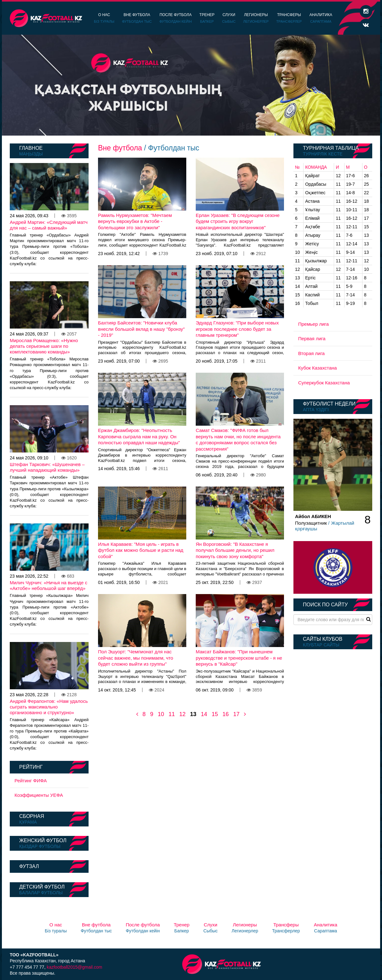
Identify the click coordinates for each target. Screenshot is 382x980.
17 (236, 714)
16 (226, 714)
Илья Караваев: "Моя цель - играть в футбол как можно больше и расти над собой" (141, 550)
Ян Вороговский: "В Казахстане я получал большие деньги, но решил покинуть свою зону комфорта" (235, 550)
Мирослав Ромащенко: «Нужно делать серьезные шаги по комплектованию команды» (44, 346)
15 (215, 714)
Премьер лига (313, 324)
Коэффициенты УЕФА (39, 795)
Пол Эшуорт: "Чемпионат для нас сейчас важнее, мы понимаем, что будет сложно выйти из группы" (136, 658)
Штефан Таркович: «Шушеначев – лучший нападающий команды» (47, 467)
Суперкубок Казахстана (324, 383)
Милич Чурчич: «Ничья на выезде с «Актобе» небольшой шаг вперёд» (49, 585)
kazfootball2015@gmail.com (74, 967)
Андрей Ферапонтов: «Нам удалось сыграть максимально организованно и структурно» (49, 707)
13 (193, 714)
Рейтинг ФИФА (31, 781)
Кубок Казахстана (318, 368)
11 (172, 714)
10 (161, 714)
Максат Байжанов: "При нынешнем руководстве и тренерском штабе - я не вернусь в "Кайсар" (239, 658)
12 (182, 714)
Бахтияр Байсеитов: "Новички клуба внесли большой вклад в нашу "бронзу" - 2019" (141, 329)
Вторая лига (311, 353)
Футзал (29, 866)
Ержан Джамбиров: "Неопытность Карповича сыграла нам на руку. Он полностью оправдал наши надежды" (139, 436)
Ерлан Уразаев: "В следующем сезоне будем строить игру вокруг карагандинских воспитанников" (238, 221)
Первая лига (312, 338)
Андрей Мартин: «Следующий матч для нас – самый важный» (49, 225)
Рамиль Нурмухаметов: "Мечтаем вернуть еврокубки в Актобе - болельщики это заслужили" (135, 221)
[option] (191, 85)
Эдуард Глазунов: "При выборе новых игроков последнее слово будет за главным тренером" (237, 329)
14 (204, 714)
